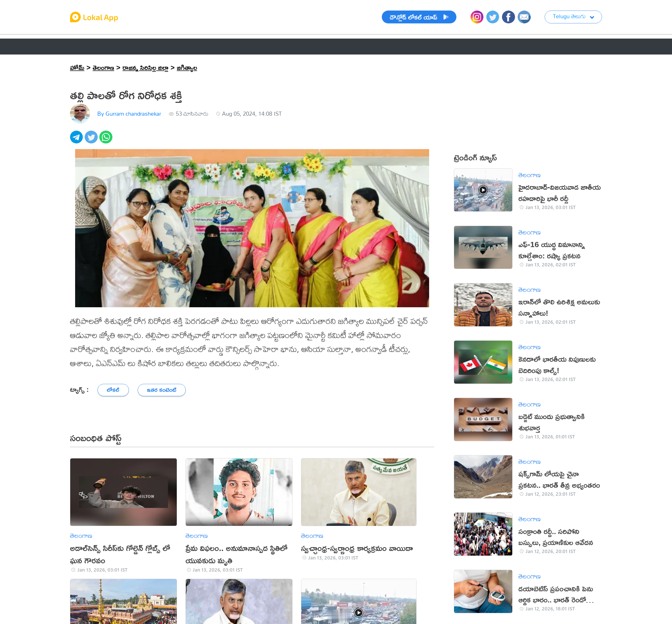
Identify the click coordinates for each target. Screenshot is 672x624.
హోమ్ (77, 67)
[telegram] (77, 140)
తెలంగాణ (103, 67)
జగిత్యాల (187, 67)
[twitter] (92, 140)
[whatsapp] (107, 140)
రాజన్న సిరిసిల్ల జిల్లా (145, 67)
